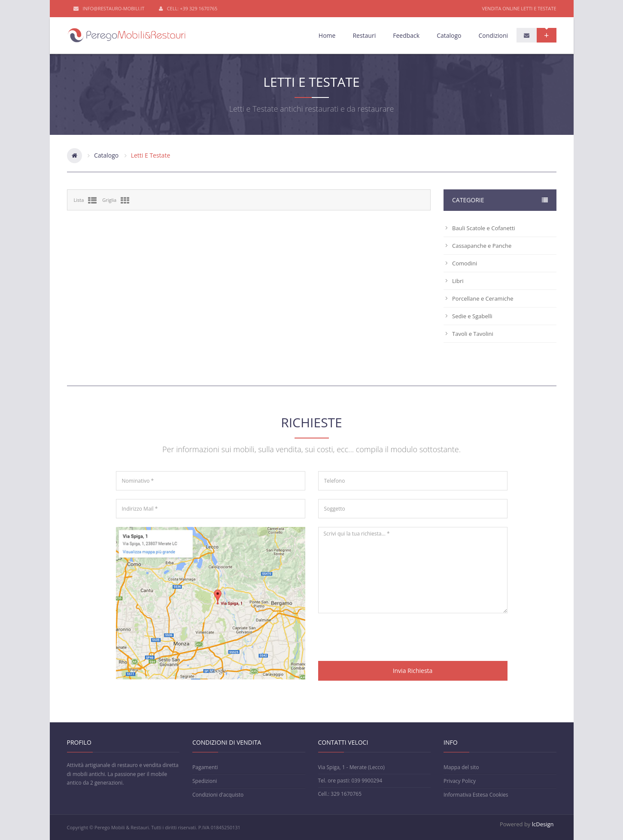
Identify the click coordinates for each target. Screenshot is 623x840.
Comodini (465, 263)
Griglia (116, 201)
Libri (458, 281)
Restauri (364, 35)
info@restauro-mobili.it (109, 9)
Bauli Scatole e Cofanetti (484, 228)
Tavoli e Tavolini (473, 334)
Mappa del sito (461, 767)
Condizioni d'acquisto (218, 795)
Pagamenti (205, 767)
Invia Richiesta (413, 671)
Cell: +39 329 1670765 (188, 9)
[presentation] (383, 639)
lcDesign (543, 824)
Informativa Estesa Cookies (476, 795)
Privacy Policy (460, 781)
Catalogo (449, 35)
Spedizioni (205, 781)
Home (327, 35)
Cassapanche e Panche (482, 246)
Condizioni (493, 35)
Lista (85, 201)
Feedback (406, 35)
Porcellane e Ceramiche (483, 298)
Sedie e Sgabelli (472, 316)
